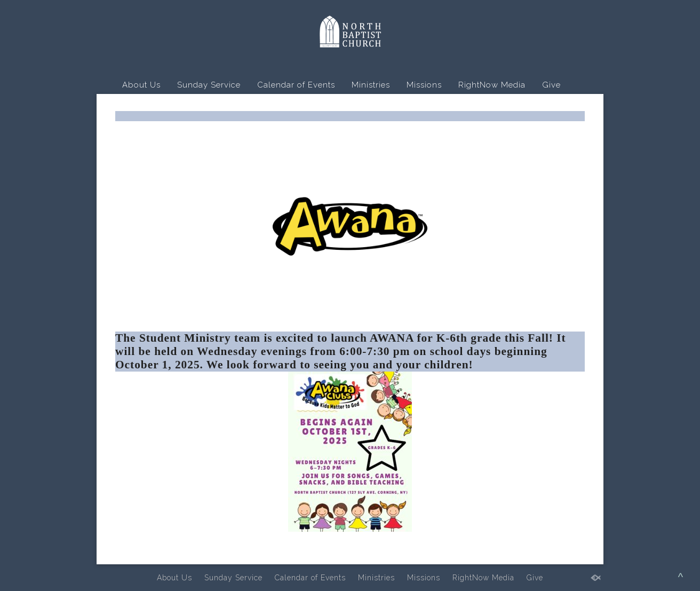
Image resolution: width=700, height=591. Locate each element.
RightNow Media (492, 85)
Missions (424, 85)
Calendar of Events (296, 85)
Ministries (371, 85)
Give (551, 85)
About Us (141, 85)
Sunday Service (209, 85)
